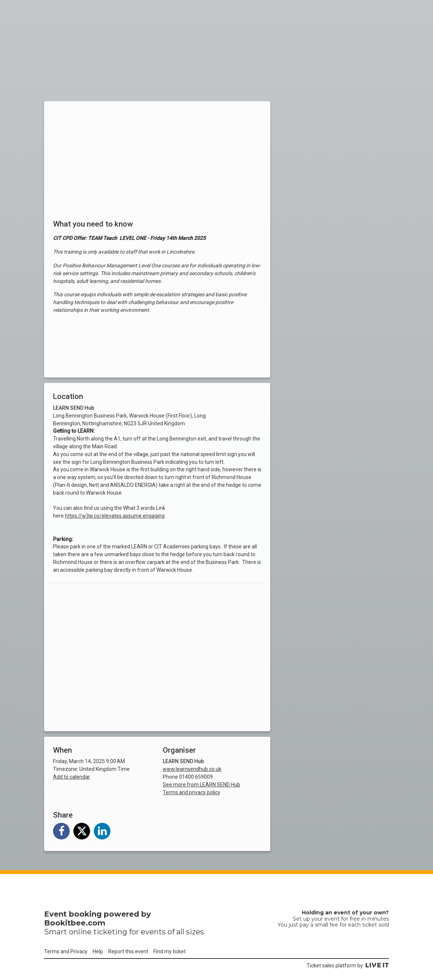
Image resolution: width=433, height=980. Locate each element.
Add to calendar (72, 777)
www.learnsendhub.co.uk (192, 769)
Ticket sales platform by (348, 966)
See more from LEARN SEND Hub (201, 785)
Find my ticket (170, 951)
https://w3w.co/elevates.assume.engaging (115, 516)
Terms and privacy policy (191, 792)
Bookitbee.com (75, 923)
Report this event (128, 951)
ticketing (110, 932)
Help (98, 951)
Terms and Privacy (66, 951)
